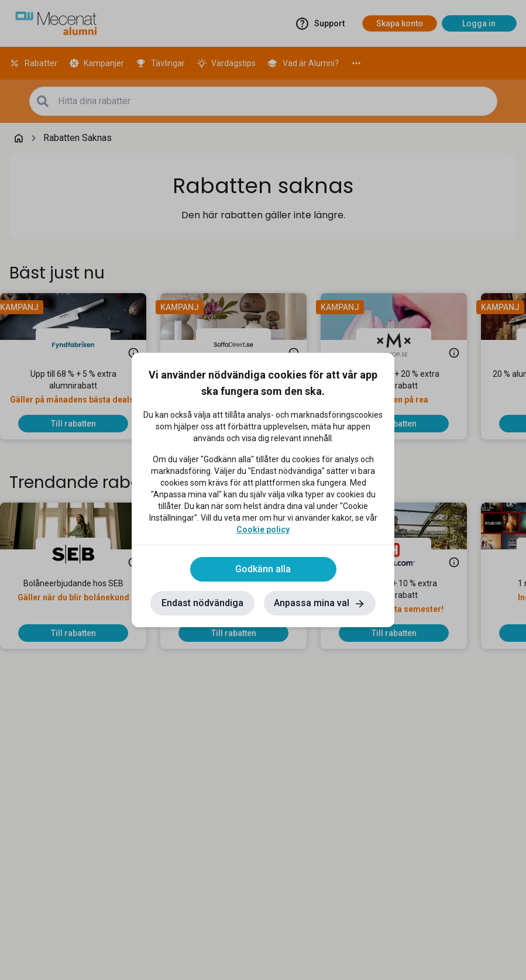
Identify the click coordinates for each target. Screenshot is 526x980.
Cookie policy (263, 529)
